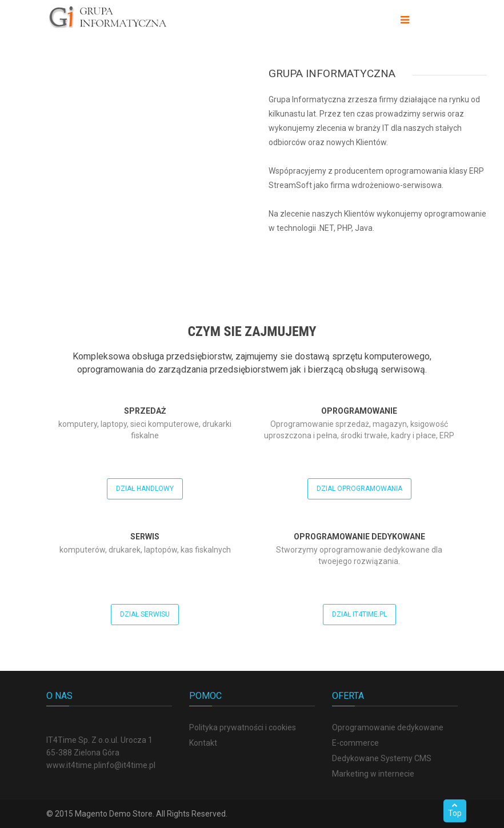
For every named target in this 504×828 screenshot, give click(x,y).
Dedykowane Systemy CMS (382, 758)
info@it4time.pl (128, 765)
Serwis (145, 537)
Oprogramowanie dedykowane (359, 537)
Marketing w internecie (373, 774)
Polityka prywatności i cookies (243, 727)
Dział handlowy (145, 489)
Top (455, 810)
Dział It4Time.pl (359, 614)
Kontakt (203, 743)
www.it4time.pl (73, 765)
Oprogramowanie (359, 411)
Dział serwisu (145, 614)
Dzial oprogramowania (359, 489)
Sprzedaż (145, 411)
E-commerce (355, 743)
